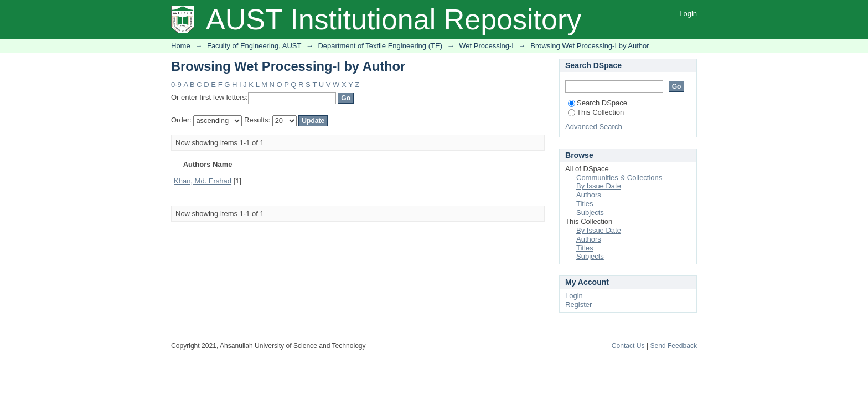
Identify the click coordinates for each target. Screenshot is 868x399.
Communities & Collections (619, 178)
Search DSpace (598, 103)
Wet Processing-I (486, 46)
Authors (589, 195)
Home (181, 46)
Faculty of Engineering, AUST (254, 46)
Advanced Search (594, 127)
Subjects (590, 213)
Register (578, 305)
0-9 (176, 85)
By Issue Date (599, 186)
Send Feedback (673, 346)
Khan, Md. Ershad (203, 181)
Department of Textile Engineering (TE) (380, 46)
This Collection (596, 112)
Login (688, 14)
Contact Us (628, 346)
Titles (585, 204)
